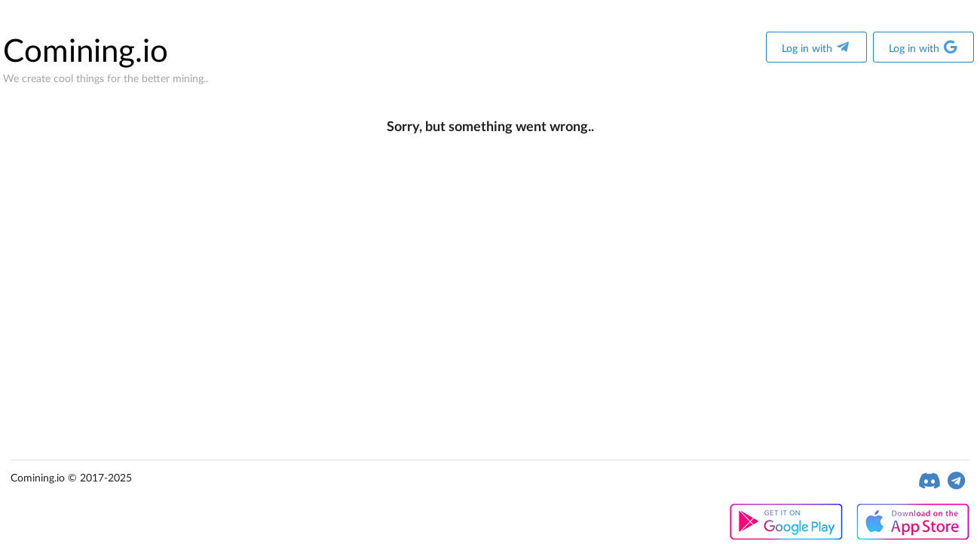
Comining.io (86, 52)
